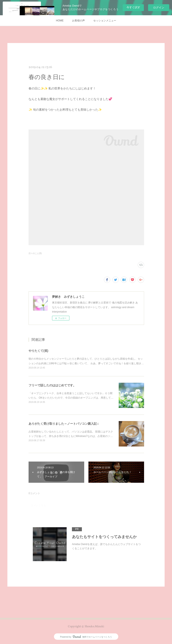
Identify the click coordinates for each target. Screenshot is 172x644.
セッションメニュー (105, 21)
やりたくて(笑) (38, 351)
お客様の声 (78, 21)
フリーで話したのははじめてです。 (52, 385)
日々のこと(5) (35, 253)
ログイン (159, 8)
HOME (60, 21)
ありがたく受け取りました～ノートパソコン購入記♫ (64, 424)
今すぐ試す (133, 7)
